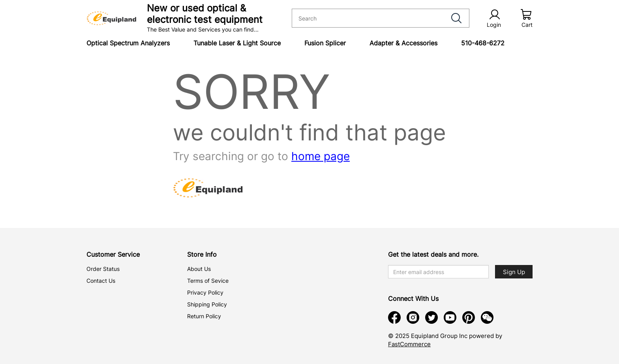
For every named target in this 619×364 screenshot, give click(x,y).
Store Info (202, 254)
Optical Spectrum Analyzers (128, 43)
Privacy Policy (205, 292)
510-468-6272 (483, 43)
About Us (199, 269)
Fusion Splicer (325, 43)
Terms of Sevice (208, 281)
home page (321, 156)
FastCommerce (409, 344)
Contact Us (101, 281)
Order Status (103, 269)
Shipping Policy (207, 304)
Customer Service (113, 254)
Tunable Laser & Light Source (237, 43)
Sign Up (514, 272)
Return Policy (204, 316)
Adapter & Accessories (403, 43)
